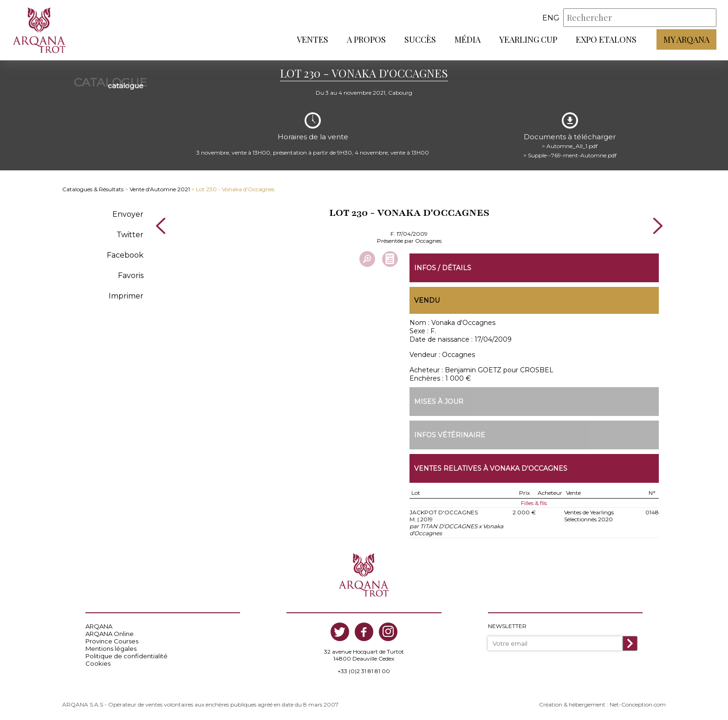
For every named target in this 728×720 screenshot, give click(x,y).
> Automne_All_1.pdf (570, 146)
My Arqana (686, 39)
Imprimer (126, 296)
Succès (420, 39)
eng (551, 18)
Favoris (131, 276)
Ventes (312, 39)
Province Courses (112, 641)
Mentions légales (111, 649)
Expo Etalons (606, 39)
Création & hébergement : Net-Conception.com (602, 704)
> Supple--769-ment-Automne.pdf (570, 155)
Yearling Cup (528, 39)
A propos (366, 39)
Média (468, 39)
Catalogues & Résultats (93, 189)
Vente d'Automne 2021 (160, 189)
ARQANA (99, 626)
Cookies (98, 663)
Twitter (130, 235)
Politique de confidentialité (127, 656)
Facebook (125, 255)
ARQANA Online (110, 634)
